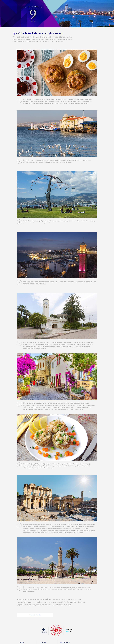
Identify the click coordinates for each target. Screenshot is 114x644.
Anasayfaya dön (35, 615)
